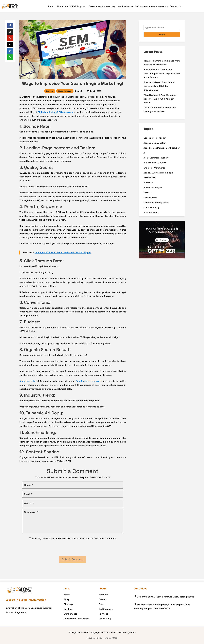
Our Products (125, 6)
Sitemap (68, 604)
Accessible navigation (155, 143)
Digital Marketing (65, 91)
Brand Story (150, 178)
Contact (68, 609)
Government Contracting (102, 6)
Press (102, 604)
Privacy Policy (95, 638)
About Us (61, 6)
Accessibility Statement (77, 619)
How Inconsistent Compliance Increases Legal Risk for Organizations (159, 86)
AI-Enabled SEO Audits (155, 163)
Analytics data (27, 381)
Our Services (70, 614)
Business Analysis (153, 188)
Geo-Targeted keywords (89, 381)
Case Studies (150, 198)
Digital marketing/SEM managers (55, 112)
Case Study (105, 619)
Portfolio (103, 614)
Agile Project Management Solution (162, 148)
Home (50, 6)
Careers (162, 6)
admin (80, 91)
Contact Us (176, 6)
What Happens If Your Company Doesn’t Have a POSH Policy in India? (160, 99)
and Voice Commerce (154, 168)
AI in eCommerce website (157, 158)
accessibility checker (155, 138)
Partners (103, 595)
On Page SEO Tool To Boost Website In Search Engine (63, 252)
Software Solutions (145, 6)
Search (162, 34)
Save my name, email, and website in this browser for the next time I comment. (74, 538)
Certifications (106, 609)
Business (50, 91)
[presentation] (73, 548)
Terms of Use (110, 638)
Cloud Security (151, 207)
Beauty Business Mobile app (158, 173)
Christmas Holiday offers (156, 203)
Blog (66, 599)
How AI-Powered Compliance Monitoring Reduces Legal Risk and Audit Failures (162, 73)
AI (144, 153)
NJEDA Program (78, 6)
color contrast (151, 212)
